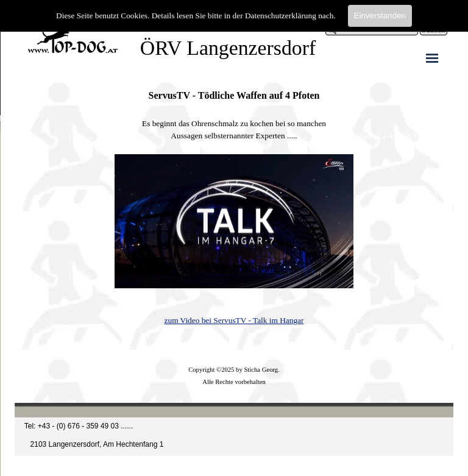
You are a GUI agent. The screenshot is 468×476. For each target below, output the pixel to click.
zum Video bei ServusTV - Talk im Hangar (234, 320)
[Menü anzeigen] (432, 58)
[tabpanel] (234, 208)
